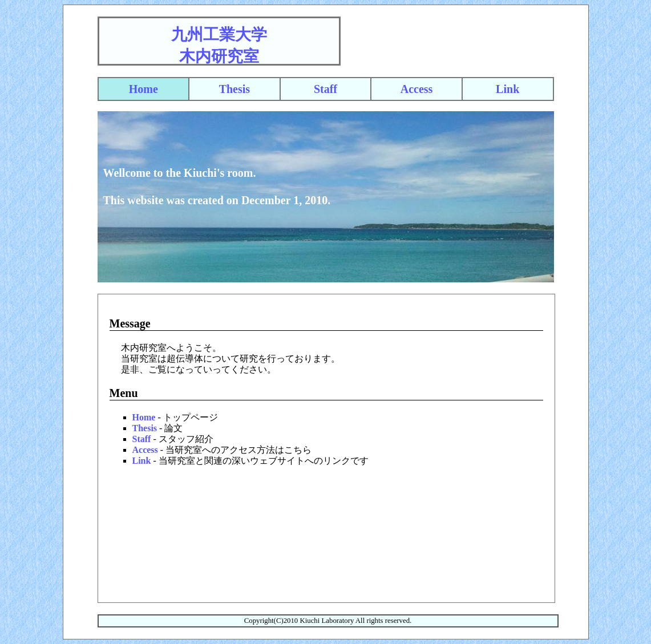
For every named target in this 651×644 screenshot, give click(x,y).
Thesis (234, 89)
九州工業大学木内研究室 (219, 45)
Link (508, 89)
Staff (325, 89)
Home (143, 89)
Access (417, 89)
